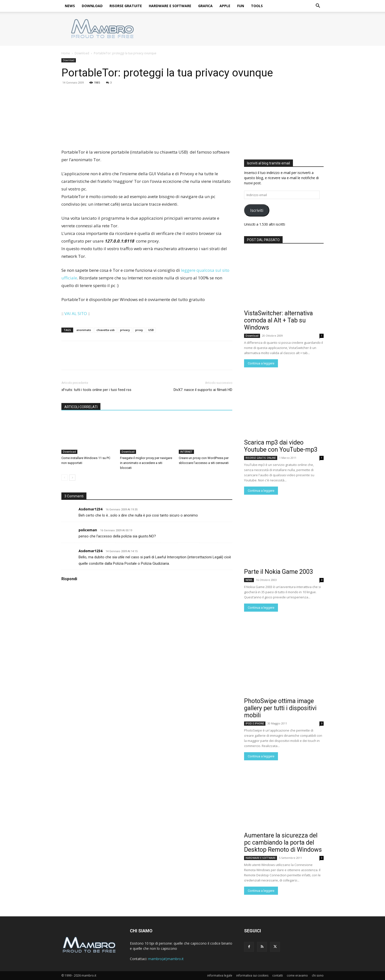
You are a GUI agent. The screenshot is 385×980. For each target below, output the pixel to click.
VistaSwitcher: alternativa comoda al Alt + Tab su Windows (278, 320)
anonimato (84, 330)
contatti (278, 975)
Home (66, 53)
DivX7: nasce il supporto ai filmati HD (203, 390)
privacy (125, 330)
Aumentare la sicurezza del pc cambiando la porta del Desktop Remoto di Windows (283, 843)
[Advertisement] (284, 119)
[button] (318, 6)
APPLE (225, 6)
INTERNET (186, 452)
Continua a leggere (261, 363)
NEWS (70, 6)
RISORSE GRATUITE (126, 6)
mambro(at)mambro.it (166, 959)
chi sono (318, 975)
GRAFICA (205, 6)
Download (82, 53)
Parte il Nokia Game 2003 (279, 572)
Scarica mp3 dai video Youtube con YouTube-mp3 (281, 446)
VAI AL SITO (76, 313)
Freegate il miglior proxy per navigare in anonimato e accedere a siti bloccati (146, 463)
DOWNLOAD (92, 6)
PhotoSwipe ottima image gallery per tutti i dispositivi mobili (280, 708)
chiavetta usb (106, 330)
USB (151, 330)
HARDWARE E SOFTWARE (170, 6)
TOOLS (257, 6)
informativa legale (220, 975)
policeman (88, 530)
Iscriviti (257, 210)
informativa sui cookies (252, 975)
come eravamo (297, 975)
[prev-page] (64, 478)
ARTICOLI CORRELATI (81, 407)
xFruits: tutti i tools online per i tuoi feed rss (96, 390)
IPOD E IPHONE (255, 723)
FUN (241, 6)
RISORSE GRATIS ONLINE (261, 458)
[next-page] (72, 478)
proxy (139, 330)
